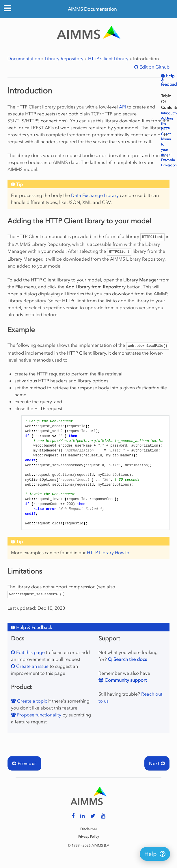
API (122, 107)
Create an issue (32, 666)
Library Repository (64, 58)
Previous (24, 763)
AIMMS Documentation (92, 9)
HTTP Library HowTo (108, 552)
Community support (125, 680)
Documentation (24, 58)
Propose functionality (39, 715)
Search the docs (130, 659)
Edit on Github (154, 67)
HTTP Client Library (108, 58)
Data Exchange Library (95, 195)
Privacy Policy (89, 836)
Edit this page (30, 652)
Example (168, 160)
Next (157, 763)
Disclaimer (89, 829)
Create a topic (31, 701)
